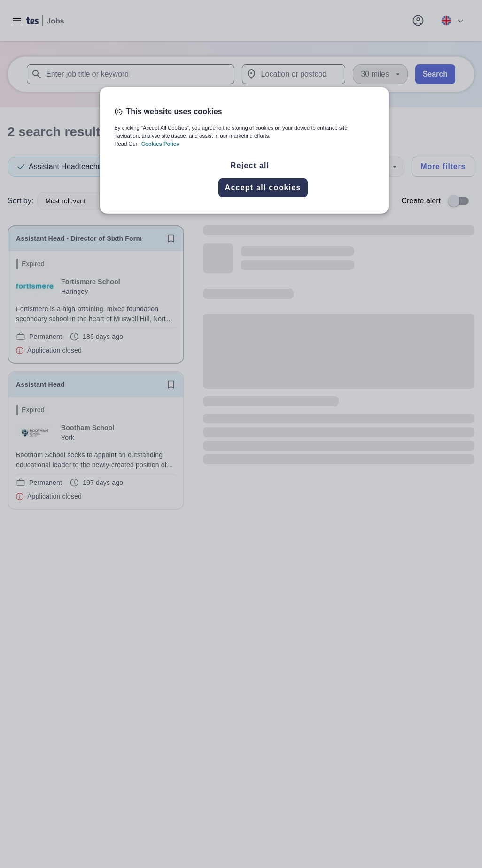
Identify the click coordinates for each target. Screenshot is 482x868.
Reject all (250, 165)
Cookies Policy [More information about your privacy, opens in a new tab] (160, 144)
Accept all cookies (263, 188)
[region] (244, 150)
